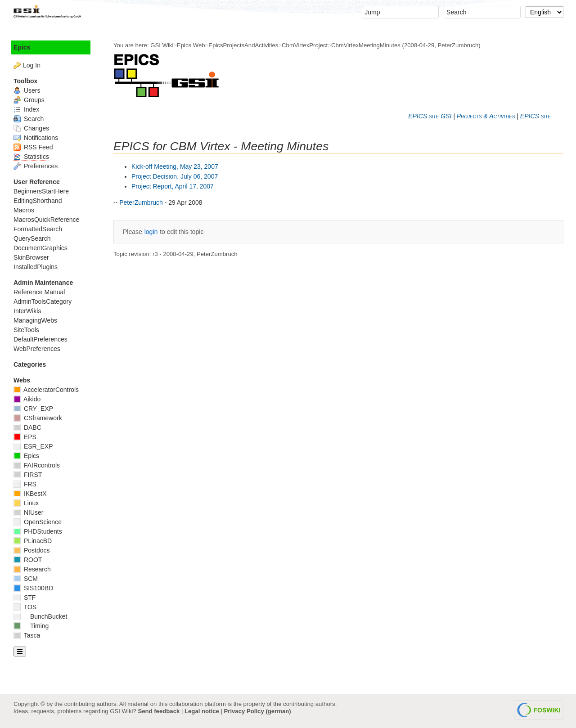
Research (32, 569)
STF (25, 598)
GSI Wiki (162, 45)
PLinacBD (33, 541)
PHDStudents (38, 531)
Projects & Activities (486, 116)
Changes (31, 128)
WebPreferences (37, 349)
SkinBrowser (31, 257)
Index (26, 109)
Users (27, 90)
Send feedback (159, 711)
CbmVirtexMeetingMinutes (366, 45)
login (151, 232)
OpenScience (38, 522)
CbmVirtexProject (305, 45)
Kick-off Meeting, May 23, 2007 (175, 166)
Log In (32, 65)
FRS (25, 484)
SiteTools (26, 330)
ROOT (28, 560)
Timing (31, 626)
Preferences (36, 166)
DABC (27, 427)
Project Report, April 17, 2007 (173, 186)
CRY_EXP (33, 409)
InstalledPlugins (36, 267)
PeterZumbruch (458, 45)
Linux (26, 503)
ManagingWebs (35, 320)
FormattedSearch (38, 229)
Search (29, 119)
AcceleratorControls (46, 390)
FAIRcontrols (37, 465)
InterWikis (27, 311)
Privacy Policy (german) (258, 711)
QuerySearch (32, 238)
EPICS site (535, 116)
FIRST (28, 475)
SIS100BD (33, 588)
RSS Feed (33, 147)
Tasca (27, 635)
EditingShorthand (38, 201)
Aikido (27, 399)
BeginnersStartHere (41, 191)
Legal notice (202, 711)
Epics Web (191, 45)
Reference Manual (39, 292)
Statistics (31, 157)
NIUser (28, 512)
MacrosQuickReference (46, 220)
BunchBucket (40, 616)
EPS (25, 437)
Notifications (36, 138)
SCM (26, 579)
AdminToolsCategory (43, 301)
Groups (29, 100)
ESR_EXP (33, 446)
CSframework (38, 418)
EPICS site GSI (430, 116)
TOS (25, 607)
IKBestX (30, 494)
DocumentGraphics (40, 248)
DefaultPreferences (40, 339)
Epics (22, 47)
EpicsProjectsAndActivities (243, 45)
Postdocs (31, 550)
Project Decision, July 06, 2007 (175, 176)
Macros (24, 210)
